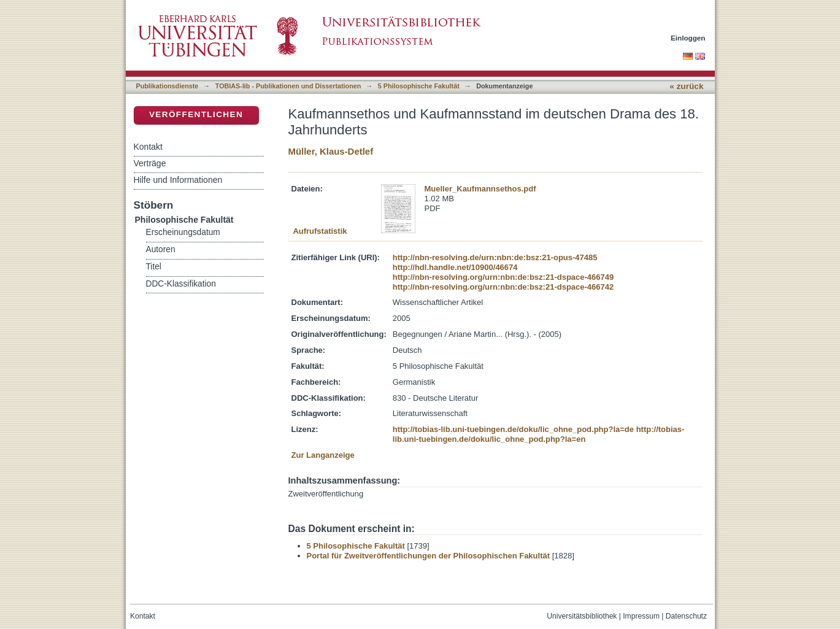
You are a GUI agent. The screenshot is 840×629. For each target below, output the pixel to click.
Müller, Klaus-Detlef (331, 151)
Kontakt (148, 147)
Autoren (161, 249)
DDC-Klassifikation (181, 284)
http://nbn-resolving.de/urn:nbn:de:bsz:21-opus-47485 (495, 257)
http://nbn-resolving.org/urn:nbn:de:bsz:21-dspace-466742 (503, 287)
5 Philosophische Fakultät (419, 86)
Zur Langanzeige (323, 455)
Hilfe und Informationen (178, 180)
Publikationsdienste (168, 86)
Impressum (641, 616)
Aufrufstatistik (320, 231)
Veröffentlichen (196, 114)
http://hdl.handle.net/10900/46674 (455, 267)
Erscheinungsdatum (183, 232)
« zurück (686, 86)
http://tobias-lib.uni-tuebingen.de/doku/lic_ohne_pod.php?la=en (539, 434)
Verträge (150, 163)
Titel (154, 267)
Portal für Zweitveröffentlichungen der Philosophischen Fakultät (429, 556)
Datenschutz (686, 616)
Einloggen (688, 38)
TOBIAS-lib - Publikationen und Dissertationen (288, 86)
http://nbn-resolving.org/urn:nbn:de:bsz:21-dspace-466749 (503, 277)
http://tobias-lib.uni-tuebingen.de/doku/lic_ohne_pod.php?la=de (513, 429)
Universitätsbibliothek (582, 616)
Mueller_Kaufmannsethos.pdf (480, 189)
